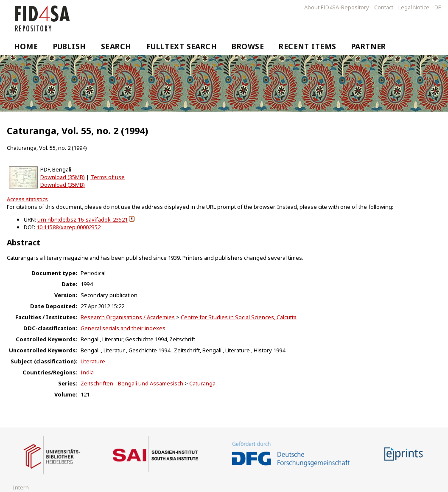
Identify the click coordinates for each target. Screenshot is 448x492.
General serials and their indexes (123, 328)
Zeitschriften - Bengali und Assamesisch (132, 383)
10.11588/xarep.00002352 (69, 227)
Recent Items (307, 46)
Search (116, 46)
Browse (248, 46)
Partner (369, 46)
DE (438, 7)
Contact (384, 7)
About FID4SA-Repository (337, 7)
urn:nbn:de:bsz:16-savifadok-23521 (83, 219)
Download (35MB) (63, 177)
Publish (70, 46)
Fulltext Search (182, 46)
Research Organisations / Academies (128, 317)
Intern (21, 487)
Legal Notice (414, 7)
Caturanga (202, 383)
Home (26, 46)
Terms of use (108, 177)
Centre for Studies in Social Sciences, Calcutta (239, 317)
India (87, 372)
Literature (93, 361)
